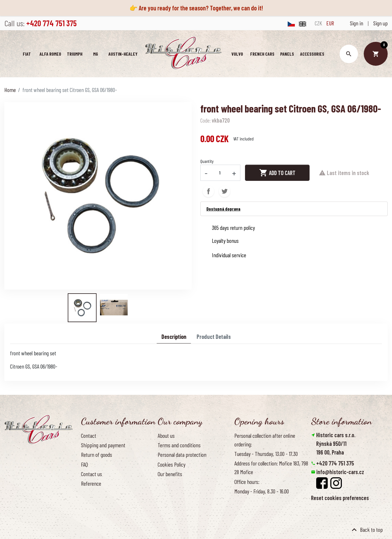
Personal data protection (182, 455)
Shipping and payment (103, 445)
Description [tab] (174, 337)
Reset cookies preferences (340, 498)
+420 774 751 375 (335, 463)
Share (208, 191)
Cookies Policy (171, 464)
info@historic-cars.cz (340, 472)
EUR (330, 23)
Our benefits (170, 474)
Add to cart (277, 173)
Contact (89, 435)
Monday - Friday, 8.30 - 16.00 (262, 491)
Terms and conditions (179, 445)
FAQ (84, 464)
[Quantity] (220, 173)
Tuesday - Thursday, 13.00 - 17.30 (266, 454)
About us (166, 435)
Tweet (225, 191)
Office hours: (247, 482)
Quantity (207, 161)
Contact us (92, 474)
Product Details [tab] (214, 337)
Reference (91, 483)
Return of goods (97, 455)
